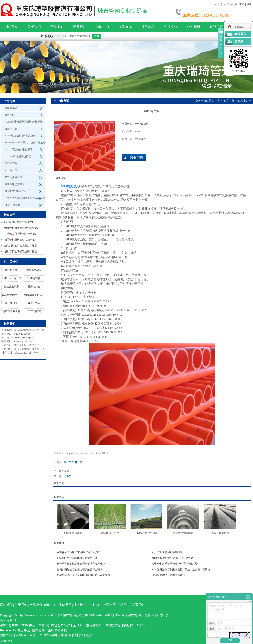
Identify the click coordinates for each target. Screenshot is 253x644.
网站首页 (11, 27)
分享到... (240, 41)
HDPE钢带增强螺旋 (146, 533)
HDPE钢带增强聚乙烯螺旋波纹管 (23, 122)
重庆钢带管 (11, 303)
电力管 (68, 476)
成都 (47, 635)
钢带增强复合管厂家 (36, 295)
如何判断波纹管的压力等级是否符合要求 (80, 569)
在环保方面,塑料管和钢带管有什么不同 (79, 552)
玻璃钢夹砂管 (34, 270)
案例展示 (125, 27)
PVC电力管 (11, 170)
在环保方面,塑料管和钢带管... (21, 234)
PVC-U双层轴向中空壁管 (19, 150)
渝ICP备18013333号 (14, 625)
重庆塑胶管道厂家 (151, 615)
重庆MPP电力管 (73, 462)
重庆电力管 (34, 287)
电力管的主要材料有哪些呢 (167, 552)
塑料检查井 (11, 163)
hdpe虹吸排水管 (73, 533)
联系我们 (138, 605)
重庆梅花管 (34, 278)
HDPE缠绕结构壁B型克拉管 (20, 136)
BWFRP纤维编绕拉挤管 (18, 156)
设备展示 (80, 27)
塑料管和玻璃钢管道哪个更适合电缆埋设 (175, 564)
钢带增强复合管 (11, 311)
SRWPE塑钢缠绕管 (15, 191)
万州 (61, 635)
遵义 (89, 635)
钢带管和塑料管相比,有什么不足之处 (173, 558)
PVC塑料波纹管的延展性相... (20, 222)
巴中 (40, 635)
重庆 (33, 635)
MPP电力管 (11, 129)
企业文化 (171, 27)
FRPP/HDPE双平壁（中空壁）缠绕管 (25, 143)
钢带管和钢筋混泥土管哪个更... (22, 228)
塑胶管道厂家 (11, 287)
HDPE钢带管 (34, 311)
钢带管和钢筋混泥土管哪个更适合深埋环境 (81, 564)
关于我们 (34, 27)
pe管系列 (10, 115)
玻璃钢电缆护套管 (15, 184)
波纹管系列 (11, 108)
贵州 (75, 635)
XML (249, 4)
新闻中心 (102, 27)
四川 (54, 635)
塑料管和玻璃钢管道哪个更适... (22, 251)
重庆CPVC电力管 (11, 278)
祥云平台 (24, 630)
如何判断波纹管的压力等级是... (22, 246)
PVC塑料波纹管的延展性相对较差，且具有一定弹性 (181, 569)
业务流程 (148, 27)
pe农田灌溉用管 (110, 533)
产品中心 (57, 27)
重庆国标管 (11, 270)
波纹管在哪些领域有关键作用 (169, 575)
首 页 (217, 101)
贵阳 (82, 635)
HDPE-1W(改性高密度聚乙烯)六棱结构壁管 (25, 199)
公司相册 (194, 27)
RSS (242, 4)
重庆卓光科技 (57, 630)
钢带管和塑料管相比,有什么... (21, 240)
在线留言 (216, 27)
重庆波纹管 (129, 615)
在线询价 (134, 158)
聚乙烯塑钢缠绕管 (12, 295)
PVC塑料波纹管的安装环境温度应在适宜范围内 (83, 575)
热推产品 (6, 635)
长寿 (68, 635)
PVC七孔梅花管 (13, 177)
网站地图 (232, 4)
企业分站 (220, 4)
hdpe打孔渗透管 (220, 533)
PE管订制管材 (12, 205)
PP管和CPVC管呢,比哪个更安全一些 (77, 558)
